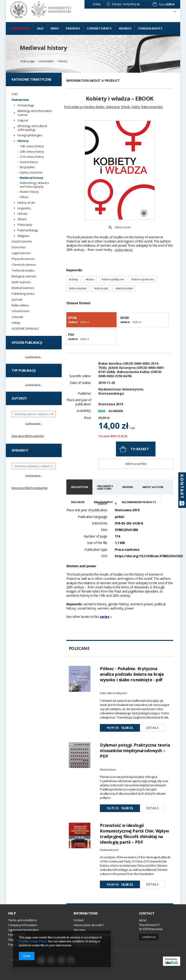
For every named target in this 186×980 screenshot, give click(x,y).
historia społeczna (143, 279)
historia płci (101, 288)
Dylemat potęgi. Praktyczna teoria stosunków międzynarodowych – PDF (135, 751)
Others (24, 197)
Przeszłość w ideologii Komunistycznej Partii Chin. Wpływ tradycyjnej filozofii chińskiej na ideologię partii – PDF (134, 834)
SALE (15, 94)
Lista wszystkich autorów (28, 436)
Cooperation (21, 41)
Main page (27, 61)
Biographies (27, 167)
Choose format (78, 303)
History (63, 61)
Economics (19, 247)
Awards (125, 28)
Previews (73, 28)
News (55, 28)
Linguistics (24, 208)
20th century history (32, 152)
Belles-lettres (20, 305)
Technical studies (23, 270)
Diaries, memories (31, 173)
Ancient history (29, 162)
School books (21, 311)
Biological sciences (24, 276)
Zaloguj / (117, 4)
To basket (140, 449)
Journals (17, 300)
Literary (22, 214)
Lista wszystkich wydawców (30, 488)
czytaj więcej (124, 250)
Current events (99, 28)
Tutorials (17, 317)
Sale (40, 28)
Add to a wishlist (136, 464)
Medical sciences (23, 288)
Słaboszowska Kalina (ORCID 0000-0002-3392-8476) (130, 374)
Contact (147, 913)
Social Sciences (22, 241)
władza (90, 279)
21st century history (32, 157)
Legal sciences (21, 253)
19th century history (32, 146)
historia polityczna (113, 279)
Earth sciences (21, 282)
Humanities (46, 61)
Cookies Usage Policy (32, 941)
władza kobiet (124, 288)
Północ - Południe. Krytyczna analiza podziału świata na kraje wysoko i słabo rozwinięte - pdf (132, 674)
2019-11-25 (107, 383)
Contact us (149, 937)
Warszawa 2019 (111, 404)
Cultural (23, 120)
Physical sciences (23, 259)
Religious (23, 236)
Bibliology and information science (35, 113)
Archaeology (26, 105)
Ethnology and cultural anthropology (32, 128)
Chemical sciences (24, 265)
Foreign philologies (30, 135)
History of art (26, 203)
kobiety (73, 279)
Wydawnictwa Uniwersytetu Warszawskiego (121, 391)
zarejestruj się (132, 4)
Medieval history (43, 48)
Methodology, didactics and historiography (34, 185)
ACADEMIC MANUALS (25, 329)
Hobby (16, 323)
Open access (20, 28)
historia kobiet (78, 288)
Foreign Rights (150, 28)
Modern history (29, 192)
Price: (88, 418)
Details (152, 728)
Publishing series (23, 294)
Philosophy (25, 225)
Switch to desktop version (93, 973)
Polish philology (28, 230)
